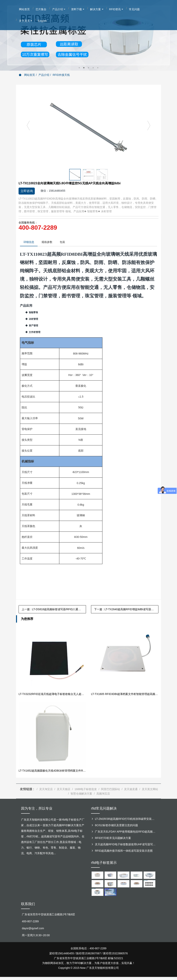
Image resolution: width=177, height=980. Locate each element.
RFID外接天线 (61, 75)
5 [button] (98, 68)
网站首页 (27, 75)
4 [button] (93, 68)
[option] (88, 35)
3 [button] (88, 68)
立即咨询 (27, 191)
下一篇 (126, 610)
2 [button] (84, 68)
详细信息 (29, 242)
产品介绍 (44, 75)
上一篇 (54, 610)
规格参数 (49, 242)
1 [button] (79, 68)
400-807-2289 (38, 228)
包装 (65, 242)
